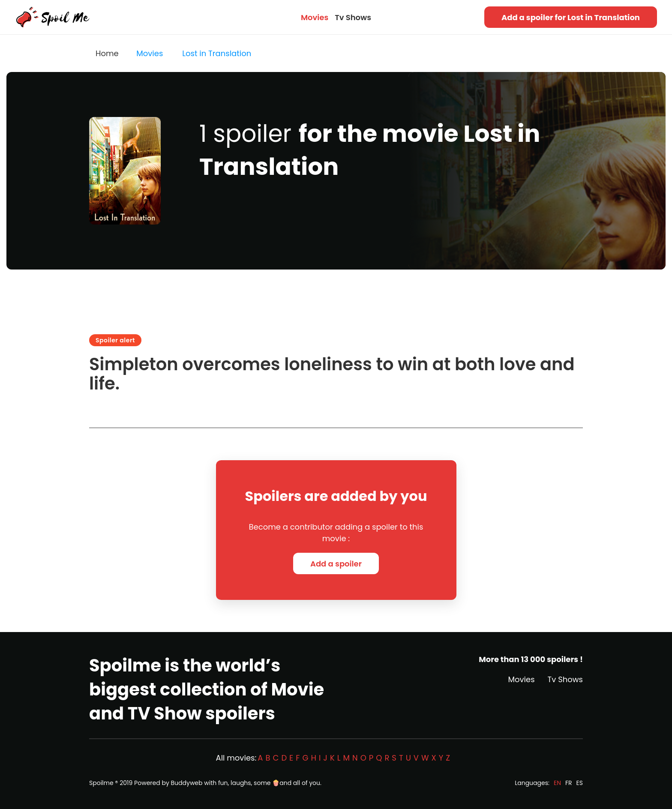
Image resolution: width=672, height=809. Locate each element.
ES (580, 783)
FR (569, 783)
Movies (315, 17)
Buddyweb (187, 783)
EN (557, 783)
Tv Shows (353, 17)
